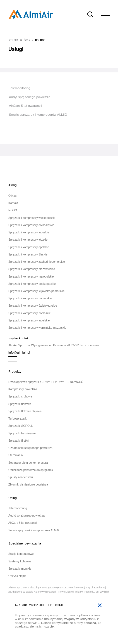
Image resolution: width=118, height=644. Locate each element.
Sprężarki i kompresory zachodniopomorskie (37, 262)
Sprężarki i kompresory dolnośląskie (31, 225)
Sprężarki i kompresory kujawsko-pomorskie (36, 291)
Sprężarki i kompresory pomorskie (30, 298)
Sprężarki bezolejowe (22, 433)
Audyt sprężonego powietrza (30, 97)
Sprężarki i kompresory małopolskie (31, 277)
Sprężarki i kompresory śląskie (28, 254)
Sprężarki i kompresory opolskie (29, 247)
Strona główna (19, 40)
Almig (12, 185)
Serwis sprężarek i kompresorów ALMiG (38, 114)
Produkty (15, 371)
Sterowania (16, 455)
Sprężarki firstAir (19, 441)
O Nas (12, 196)
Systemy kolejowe (20, 561)
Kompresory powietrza (23, 389)
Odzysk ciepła (17, 576)
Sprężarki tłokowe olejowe (25, 411)
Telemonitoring (20, 88)
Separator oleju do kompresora (28, 463)
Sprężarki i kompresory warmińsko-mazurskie (37, 328)
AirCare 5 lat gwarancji (25, 106)
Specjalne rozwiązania (25, 543)
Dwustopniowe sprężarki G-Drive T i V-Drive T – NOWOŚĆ (46, 382)
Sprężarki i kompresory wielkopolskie (32, 218)
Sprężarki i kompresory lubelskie (29, 320)
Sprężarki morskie (20, 569)
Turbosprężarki (18, 419)
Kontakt (13, 203)
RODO (13, 210)
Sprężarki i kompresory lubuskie (29, 232)
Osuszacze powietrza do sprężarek (31, 470)
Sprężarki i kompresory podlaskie (30, 313)
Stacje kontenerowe (21, 554)
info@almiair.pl (19, 352)
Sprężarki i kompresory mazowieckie (32, 269)
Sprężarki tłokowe (20, 404)
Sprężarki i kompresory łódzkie (28, 240)
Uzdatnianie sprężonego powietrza (30, 448)
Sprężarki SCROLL (21, 426)
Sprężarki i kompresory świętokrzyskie (33, 306)
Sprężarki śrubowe (20, 396)
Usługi (13, 498)
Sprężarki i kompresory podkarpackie (32, 284)
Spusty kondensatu (21, 477)
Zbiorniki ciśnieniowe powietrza (28, 485)
